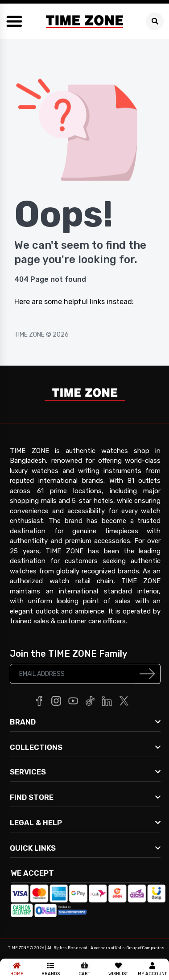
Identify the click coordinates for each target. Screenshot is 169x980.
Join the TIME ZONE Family (68, 654)
